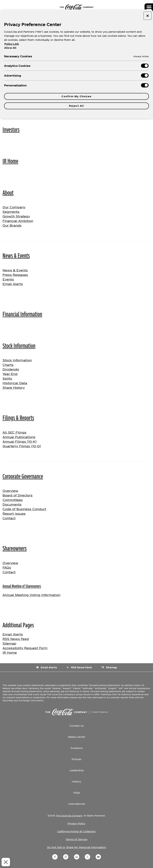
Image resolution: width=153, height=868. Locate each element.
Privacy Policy (76, 823)
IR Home (10, 161)
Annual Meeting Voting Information (31, 595)
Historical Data (15, 383)
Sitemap (9, 643)
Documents (12, 504)
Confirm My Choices (76, 96)
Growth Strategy (16, 216)
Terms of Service (76, 839)
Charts (8, 365)
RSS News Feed (16, 639)
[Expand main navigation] (149, 8)
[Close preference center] (148, 16)
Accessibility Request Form (25, 648)
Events (8, 279)
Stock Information (19, 345)
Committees (13, 500)
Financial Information (22, 314)
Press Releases (15, 275)
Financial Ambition (18, 221)
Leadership (77, 770)
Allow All (10, 48)
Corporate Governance (23, 476)
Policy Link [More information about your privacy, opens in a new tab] (12, 44)
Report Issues (14, 513)
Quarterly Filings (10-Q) (22, 446)
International (76, 804)
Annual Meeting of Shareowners (22, 586)
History (76, 782)
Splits (7, 378)
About (8, 192)
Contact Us (77, 726)
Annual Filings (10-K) (20, 441)
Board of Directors (18, 495)
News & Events (16, 255)
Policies (76, 759)
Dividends (11, 369)
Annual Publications (19, 437)
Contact (9, 518)
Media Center (77, 737)
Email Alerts (13, 284)
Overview (21, 490)
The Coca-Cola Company (69, 816)
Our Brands (12, 225)
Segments (11, 212)
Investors (11, 129)
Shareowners (15, 548)
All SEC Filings (14, 432)
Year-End (10, 374)
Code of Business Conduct (24, 509)
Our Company (14, 207)
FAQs (7, 567)
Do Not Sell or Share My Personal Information (77, 847)
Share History (14, 387)
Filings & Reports (18, 417)
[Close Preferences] (5, 862)
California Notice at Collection (76, 831)
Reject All (76, 106)
